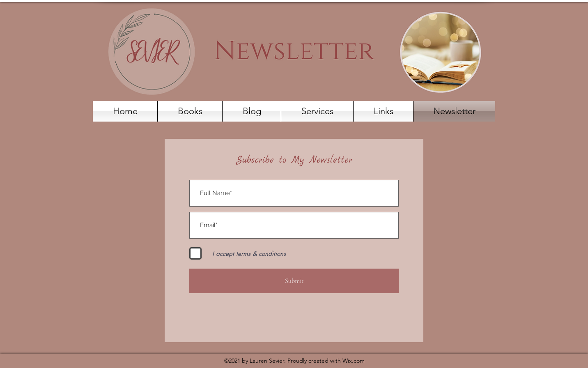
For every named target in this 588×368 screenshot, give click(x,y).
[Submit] (294, 281)
